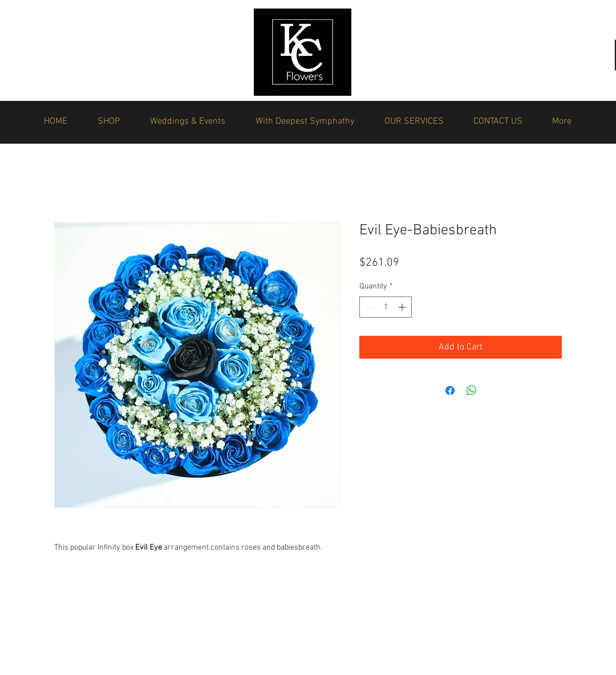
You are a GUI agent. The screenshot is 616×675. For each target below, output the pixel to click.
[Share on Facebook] (450, 391)
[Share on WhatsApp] (472, 391)
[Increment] (403, 307)
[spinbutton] (386, 307)
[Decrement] (368, 307)
